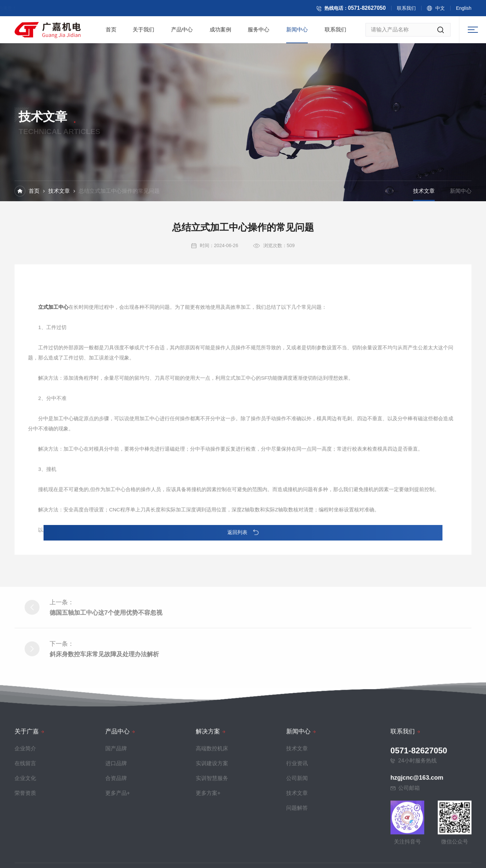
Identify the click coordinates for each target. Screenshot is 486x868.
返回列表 (243, 532)
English (469, 9)
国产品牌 (116, 836)
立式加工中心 (53, 420)
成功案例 (220, 32)
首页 (111, 32)
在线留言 (25, 851)
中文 (446, 9)
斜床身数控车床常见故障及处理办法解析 (104, 709)
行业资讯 (297, 851)
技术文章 (59, 192)
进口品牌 (116, 851)
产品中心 (182, 32)
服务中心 (259, 32)
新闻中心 (297, 32)
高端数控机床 (212, 836)
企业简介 (25, 836)
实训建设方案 (212, 851)
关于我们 (143, 32)
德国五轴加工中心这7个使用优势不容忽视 (106, 668)
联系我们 (412, 9)
